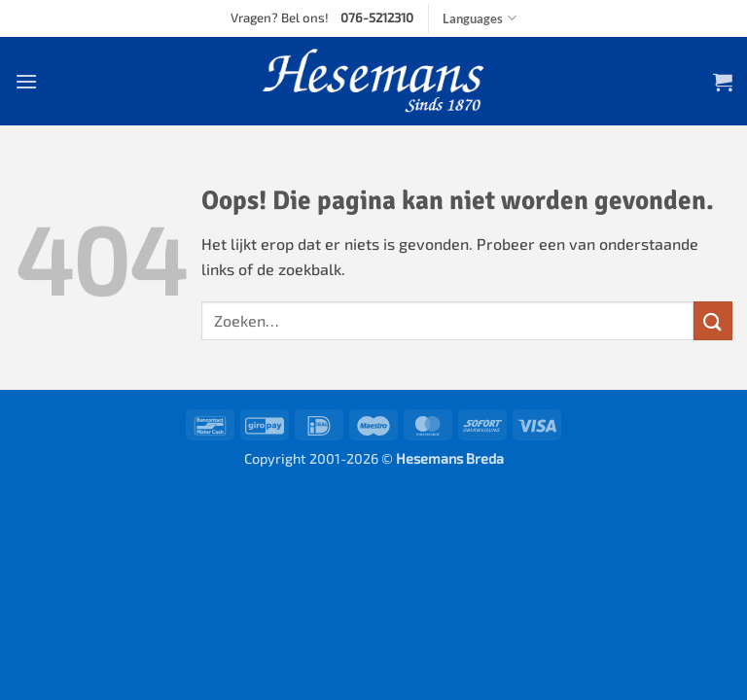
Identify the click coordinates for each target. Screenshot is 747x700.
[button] (26, 81)
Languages (479, 18)
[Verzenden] (713, 320)
